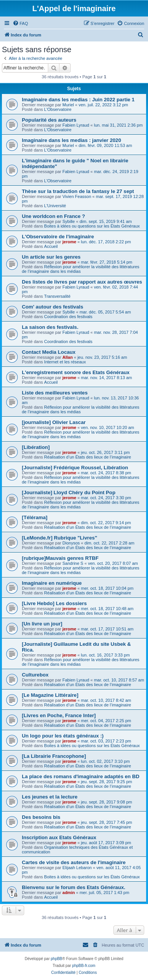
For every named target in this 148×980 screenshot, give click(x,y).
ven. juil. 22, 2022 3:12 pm (103, 105)
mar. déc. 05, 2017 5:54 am (105, 312)
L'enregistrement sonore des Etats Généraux (76, 372)
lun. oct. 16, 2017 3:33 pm (105, 655)
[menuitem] (20, 23)
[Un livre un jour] (42, 624)
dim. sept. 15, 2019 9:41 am (105, 221)
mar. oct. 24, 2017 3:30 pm (106, 498)
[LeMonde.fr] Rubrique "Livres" (59, 538)
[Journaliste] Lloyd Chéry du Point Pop (69, 492)
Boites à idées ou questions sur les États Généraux (92, 226)
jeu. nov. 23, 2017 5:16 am (102, 357)
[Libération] (36, 447)
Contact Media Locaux (49, 352)
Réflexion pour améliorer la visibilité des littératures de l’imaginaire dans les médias (81, 269)
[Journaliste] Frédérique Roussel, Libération (75, 468)
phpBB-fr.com (84, 966)
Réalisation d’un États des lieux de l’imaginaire (88, 457)
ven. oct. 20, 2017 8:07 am (113, 563)
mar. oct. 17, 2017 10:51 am (107, 629)
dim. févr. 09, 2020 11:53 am (105, 145)
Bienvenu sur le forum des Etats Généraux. (74, 887)
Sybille (69, 221)
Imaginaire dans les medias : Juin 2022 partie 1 (78, 100)
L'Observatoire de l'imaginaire (58, 237)
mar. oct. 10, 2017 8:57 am (119, 680)
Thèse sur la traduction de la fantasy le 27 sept (78, 191)
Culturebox (35, 675)
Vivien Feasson (77, 196)
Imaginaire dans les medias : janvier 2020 (72, 140)
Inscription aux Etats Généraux (59, 837)
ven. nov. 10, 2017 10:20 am (108, 427)
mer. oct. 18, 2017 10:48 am (107, 609)
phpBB (56, 959)
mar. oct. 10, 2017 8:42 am (106, 700)
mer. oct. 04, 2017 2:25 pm (106, 721)
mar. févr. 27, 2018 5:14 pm (107, 262)
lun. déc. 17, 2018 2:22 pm (106, 242)
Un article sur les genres (51, 257)
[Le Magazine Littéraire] (50, 695)
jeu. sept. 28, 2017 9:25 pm (106, 782)
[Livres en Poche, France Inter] (59, 715)
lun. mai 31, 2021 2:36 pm (118, 125)
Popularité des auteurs (49, 120)
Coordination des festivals (68, 317)
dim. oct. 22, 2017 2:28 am (109, 543)
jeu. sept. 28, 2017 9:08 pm (106, 802)
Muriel (68, 105)
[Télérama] (35, 517)
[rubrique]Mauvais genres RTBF (60, 558)
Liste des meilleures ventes (55, 393)
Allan (68, 357)
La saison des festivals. (50, 327)
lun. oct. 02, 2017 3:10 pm (105, 761)
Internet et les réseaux (65, 362)
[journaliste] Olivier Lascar (54, 422)
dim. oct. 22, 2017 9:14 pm (106, 523)
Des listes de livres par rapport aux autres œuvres (82, 282)
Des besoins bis (41, 817)
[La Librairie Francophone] (54, 756)
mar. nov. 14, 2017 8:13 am (106, 378)
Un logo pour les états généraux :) (63, 736)
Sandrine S (73, 563)
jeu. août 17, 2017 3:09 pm (106, 843)
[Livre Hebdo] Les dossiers (54, 603)
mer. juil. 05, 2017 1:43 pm (104, 893)
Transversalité (57, 296)
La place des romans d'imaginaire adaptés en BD (81, 776)
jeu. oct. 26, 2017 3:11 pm (105, 452)
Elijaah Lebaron (77, 868)
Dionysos (71, 543)
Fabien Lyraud (76, 125)
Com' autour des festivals (53, 307)
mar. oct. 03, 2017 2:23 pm (106, 741)
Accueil (51, 246)
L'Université (55, 206)
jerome (69, 242)
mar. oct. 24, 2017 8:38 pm (106, 473)
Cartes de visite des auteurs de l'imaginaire (74, 862)
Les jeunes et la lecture (50, 797)
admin (69, 893)
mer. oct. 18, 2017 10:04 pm (107, 588)
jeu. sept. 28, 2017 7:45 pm (106, 822)
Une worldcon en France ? (53, 216)
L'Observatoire (58, 109)
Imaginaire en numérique (52, 583)
